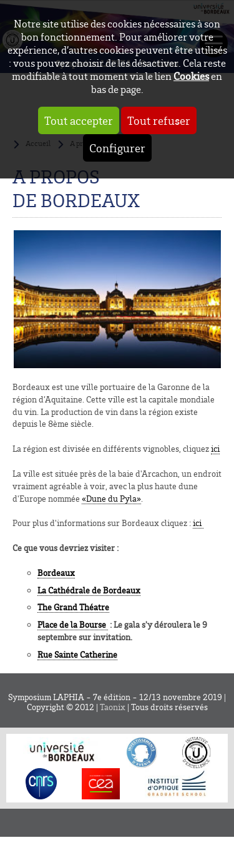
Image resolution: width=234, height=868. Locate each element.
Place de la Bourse (73, 624)
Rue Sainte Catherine (77, 654)
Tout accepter (79, 120)
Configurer (117, 148)
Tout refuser (159, 120)
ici (215, 448)
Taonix (113, 707)
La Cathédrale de (89, 590)
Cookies (191, 76)
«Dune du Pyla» (111, 498)
